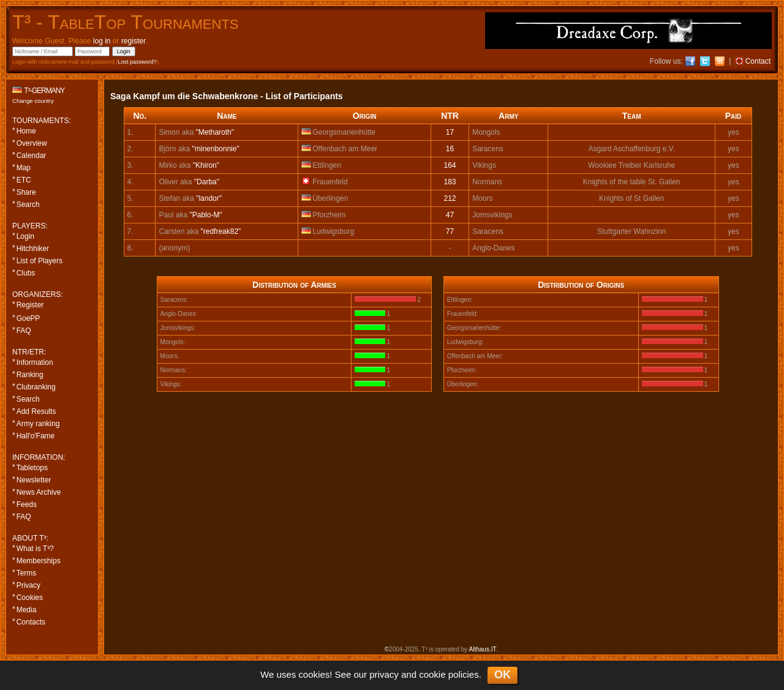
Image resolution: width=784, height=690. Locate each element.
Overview (32, 143)
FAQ (24, 331)
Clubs (26, 273)
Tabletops (32, 468)
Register (30, 305)
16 (450, 149)
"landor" (209, 198)
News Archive (39, 492)
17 (450, 132)
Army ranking (38, 424)
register (133, 41)
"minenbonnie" (215, 149)
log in (102, 41)
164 (450, 165)
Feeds (27, 504)
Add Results (36, 411)
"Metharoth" (215, 132)
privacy (384, 674)
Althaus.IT (483, 649)
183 (450, 182)
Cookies (30, 598)
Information (35, 362)
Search (28, 204)
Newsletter (34, 480)
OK (503, 675)
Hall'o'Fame (36, 436)
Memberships (39, 561)
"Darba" (207, 182)
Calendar (32, 156)
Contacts (31, 622)
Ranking (30, 375)
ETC (24, 180)
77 (450, 231)
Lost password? (138, 62)
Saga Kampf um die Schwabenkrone (184, 96)
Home (26, 131)
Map (24, 168)
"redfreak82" (221, 231)
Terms (27, 573)
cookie (432, 674)
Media (27, 610)
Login (25, 236)
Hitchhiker (33, 249)
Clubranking (36, 387)
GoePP (28, 318)
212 (450, 198)
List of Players (40, 261)
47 (450, 215)
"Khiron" (206, 165)
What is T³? (35, 549)
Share (26, 192)
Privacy (28, 585)
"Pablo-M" (205, 215)
